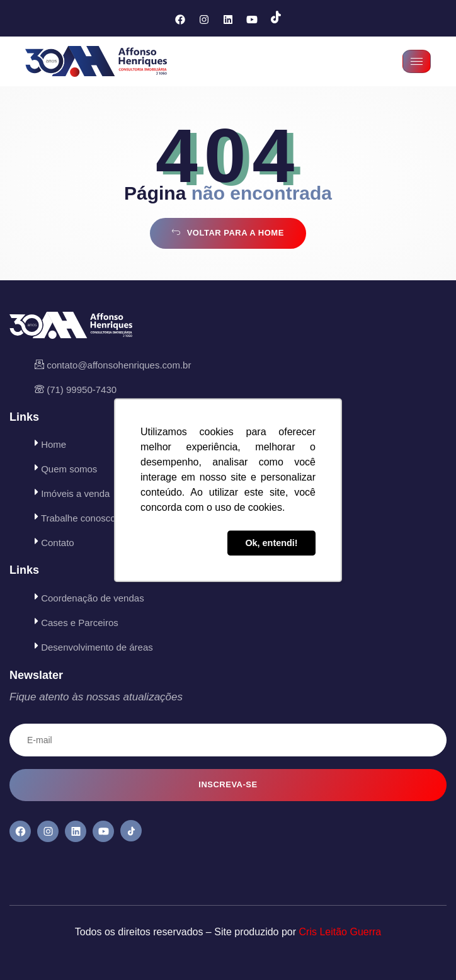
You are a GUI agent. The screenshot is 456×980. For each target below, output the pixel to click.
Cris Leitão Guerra (340, 932)
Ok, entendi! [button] (271, 543)
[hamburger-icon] (417, 61)
